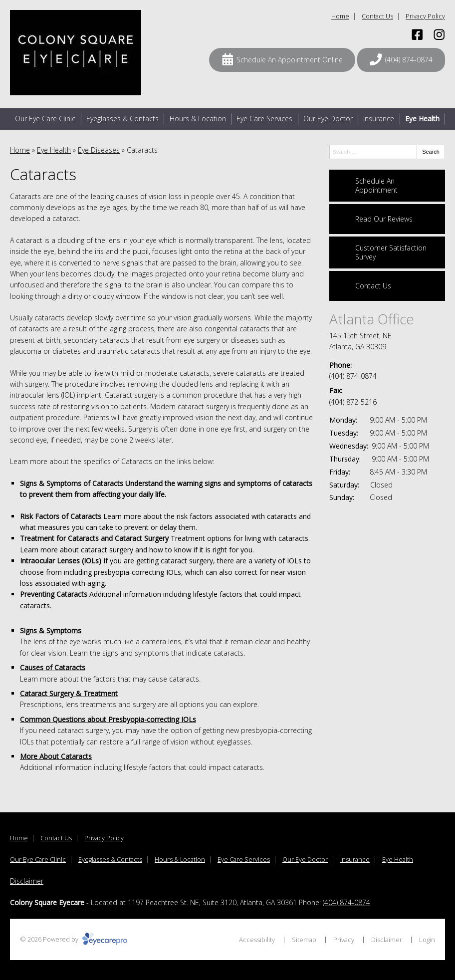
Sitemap (304, 940)
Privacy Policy (425, 16)
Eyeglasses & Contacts (122, 119)
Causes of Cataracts (53, 667)
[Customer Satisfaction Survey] (387, 252)
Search (431, 152)
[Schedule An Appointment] (387, 186)
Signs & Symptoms (51, 630)
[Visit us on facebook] (417, 35)
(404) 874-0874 (353, 376)
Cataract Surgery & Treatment (69, 693)
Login (427, 940)
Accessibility (257, 940)
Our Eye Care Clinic (45, 119)
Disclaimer (27, 881)
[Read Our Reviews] (387, 219)
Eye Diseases (99, 150)
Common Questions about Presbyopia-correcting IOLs (108, 719)
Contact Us (377, 16)
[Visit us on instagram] (439, 35)
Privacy (344, 940)
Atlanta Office (372, 319)
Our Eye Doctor (328, 119)
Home (340, 16)
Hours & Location (198, 119)
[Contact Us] (387, 286)
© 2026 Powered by (74, 939)
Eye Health (422, 119)
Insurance (379, 119)
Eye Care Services (264, 119)
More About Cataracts (56, 756)
